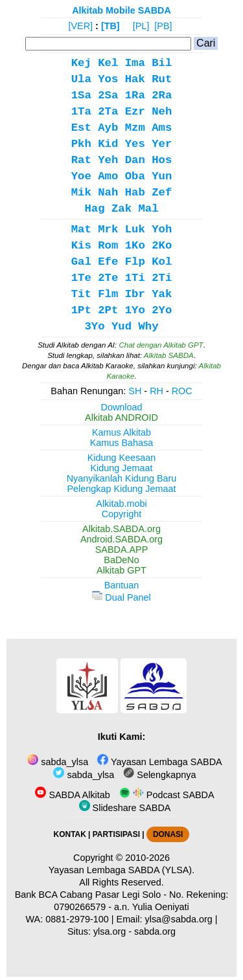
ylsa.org (110, 931)
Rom (108, 246)
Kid (108, 144)
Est (81, 128)
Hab (135, 193)
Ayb (108, 128)
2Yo (162, 310)
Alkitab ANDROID (121, 418)
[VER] (81, 26)
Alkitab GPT (121, 570)
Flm (108, 294)
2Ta (108, 112)
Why (148, 327)
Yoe (81, 176)
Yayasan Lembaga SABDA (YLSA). (121, 870)
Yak (162, 294)
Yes (135, 144)
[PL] (141, 26)
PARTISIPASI (116, 834)
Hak (135, 79)
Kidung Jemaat (122, 468)
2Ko (162, 246)
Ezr (135, 112)
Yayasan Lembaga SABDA (159, 762)
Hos (162, 160)
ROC (182, 391)
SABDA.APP (122, 550)
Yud (121, 327)
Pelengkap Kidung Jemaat (121, 489)
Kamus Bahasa (122, 443)
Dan (135, 160)
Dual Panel (121, 597)
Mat (81, 229)
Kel (108, 63)
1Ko (135, 246)
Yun (162, 176)
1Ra (135, 95)
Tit (81, 294)
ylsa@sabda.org (179, 919)
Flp (135, 262)
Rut (162, 79)
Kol (162, 262)
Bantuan (122, 585)
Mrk (108, 229)
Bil (162, 63)
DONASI (168, 834)
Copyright (122, 514)
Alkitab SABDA (169, 355)
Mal (148, 209)
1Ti (135, 278)
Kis (81, 246)
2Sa (108, 95)
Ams (162, 128)
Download (122, 407)
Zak (121, 209)
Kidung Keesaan (122, 458)
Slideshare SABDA (125, 808)
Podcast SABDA (167, 795)
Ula (81, 79)
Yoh (162, 229)
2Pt (108, 310)
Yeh (108, 160)
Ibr (135, 294)
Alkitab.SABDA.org (121, 529)
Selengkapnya (159, 775)
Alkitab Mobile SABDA (121, 10)
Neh (162, 112)
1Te (81, 278)
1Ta (81, 112)
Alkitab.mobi (121, 504)
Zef (162, 193)
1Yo (135, 310)
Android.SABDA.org (121, 539)
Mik (81, 193)
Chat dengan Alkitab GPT (161, 345)
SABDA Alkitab (72, 795)
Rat (81, 160)
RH (156, 391)
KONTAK (70, 834)
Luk (135, 229)
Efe (108, 262)
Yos (108, 79)
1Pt (81, 310)
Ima (135, 63)
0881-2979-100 (77, 919)
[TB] (110, 26)
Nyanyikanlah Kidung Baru (122, 478)
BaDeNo (121, 560)
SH (135, 391)
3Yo (94, 327)
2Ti (162, 278)
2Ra (162, 95)
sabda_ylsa (58, 762)
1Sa (81, 95)
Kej (81, 63)
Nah (108, 193)
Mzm (135, 128)
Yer (162, 144)
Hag (94, 209)
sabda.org (155, 931)
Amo (108, 176)
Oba (135, 176)
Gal (81, 262)
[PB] (163, 26)
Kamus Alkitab (121, 432)
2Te (108, 278)
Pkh (81, 144)
